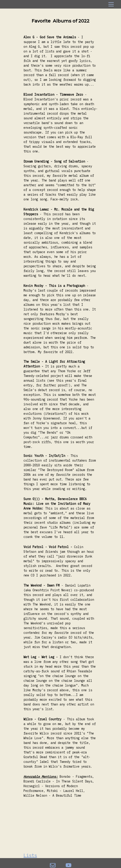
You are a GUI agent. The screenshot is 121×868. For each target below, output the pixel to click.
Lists (30, 856)
